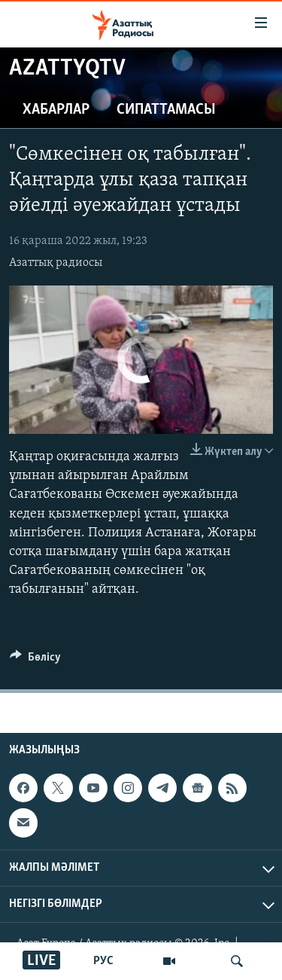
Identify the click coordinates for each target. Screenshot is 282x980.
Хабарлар (56, 110)
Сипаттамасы (166, 110)
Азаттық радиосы (56, 263)
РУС (103, 961)
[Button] (35, 661)
